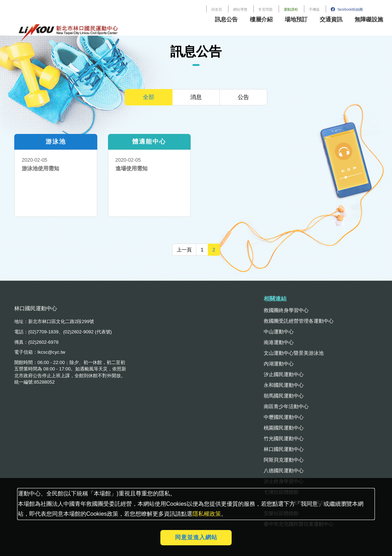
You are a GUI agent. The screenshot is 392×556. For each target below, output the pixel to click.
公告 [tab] (243, 97)
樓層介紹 (261, 19)
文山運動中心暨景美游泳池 (294, 353)
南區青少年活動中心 (286, 406)
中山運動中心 (279, 332)
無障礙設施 (369, 19)
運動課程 (291, 9)
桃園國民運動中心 (284, 428)
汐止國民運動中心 (284, 374)
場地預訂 (296, 19)
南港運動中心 (279, 342)
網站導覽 (240, 9)
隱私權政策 (207, 514)
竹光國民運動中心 (284, 438)
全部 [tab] (149, 97)
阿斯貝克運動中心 (284, 460)
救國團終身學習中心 (286, 310)
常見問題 (265, 9)
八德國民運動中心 (284, 471)
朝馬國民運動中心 (284, 396)
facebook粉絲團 (347, 9)
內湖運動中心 (279, 364)
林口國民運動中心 (284, 449)
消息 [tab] (196, 97)
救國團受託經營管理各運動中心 (299, 321)
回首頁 (217, 9)
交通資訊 (331, 19)
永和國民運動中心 (284, 385)
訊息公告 (226, 19)
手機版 (314, 9)
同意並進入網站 (196, 537)
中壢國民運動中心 (284, 417)
